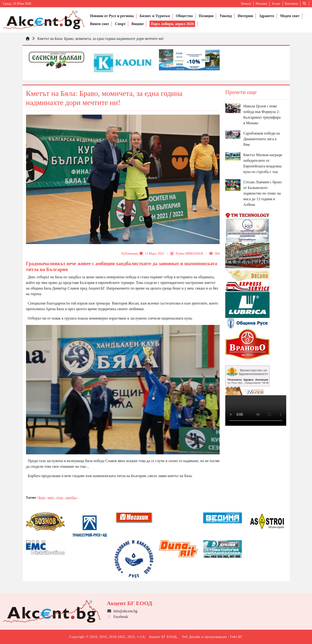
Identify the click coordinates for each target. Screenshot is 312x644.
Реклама (261, 4)
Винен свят (100, 24)
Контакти (291, 4)
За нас (276, 4)
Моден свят (290, 16)
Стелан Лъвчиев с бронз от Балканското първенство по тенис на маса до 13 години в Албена (263, 193)
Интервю (245, 16)
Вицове (138, 24)
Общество (184, 16)
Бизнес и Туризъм (155, 16)
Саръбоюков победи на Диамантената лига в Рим (262, 139)
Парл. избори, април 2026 (172, 24)
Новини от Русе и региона (112, 16)
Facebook (117, 617)
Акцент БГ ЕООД (163, 637)
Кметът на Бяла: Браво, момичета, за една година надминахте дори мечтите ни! (101, 39)
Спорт (120, 24)
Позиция (206, 16)
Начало (246, 4)
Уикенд (226, 16)
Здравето (267, 16)
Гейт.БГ (236, 637)
